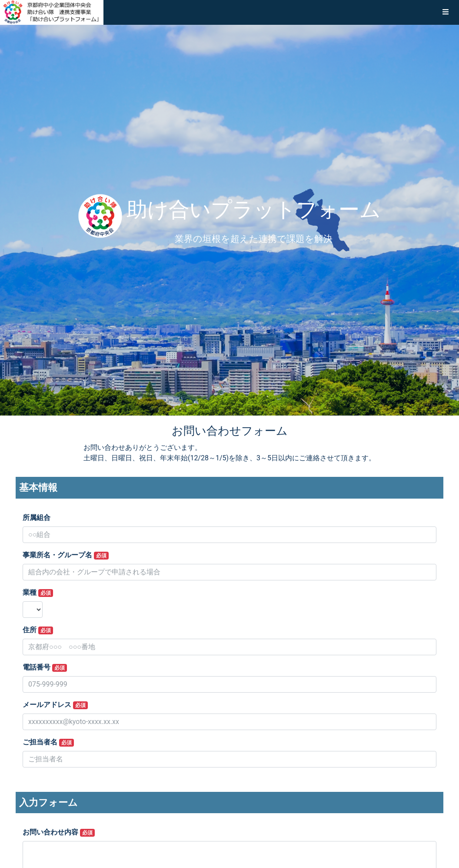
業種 (38, 593)
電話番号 (45, 667)
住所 (38, 630)
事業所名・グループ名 (66, 555)
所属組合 (37, 518)
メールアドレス (55, 705)
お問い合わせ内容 (59, 832)
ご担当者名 (48, 742)
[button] (446, 12)
